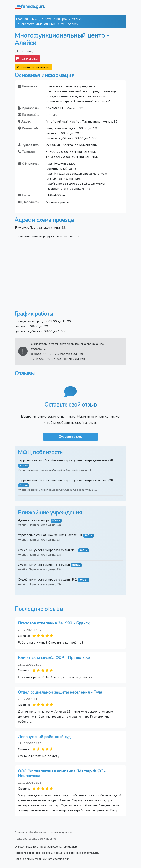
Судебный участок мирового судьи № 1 (48, 550)
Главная (22, 19)
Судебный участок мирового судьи (44, 565)
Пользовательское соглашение (35, 839)
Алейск (77, 19)
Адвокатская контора (34, 520)
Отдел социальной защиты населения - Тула (60, 692)
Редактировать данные (33, 67)
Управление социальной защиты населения (50, 535)
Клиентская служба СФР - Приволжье (54, 658)
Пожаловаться (27, 59)
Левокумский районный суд (44, 737)
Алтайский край (56, 19)
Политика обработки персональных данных (43, 832)
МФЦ (36, 19)
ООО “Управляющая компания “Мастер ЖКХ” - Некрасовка (62, 773)
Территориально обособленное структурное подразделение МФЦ (67, 460)
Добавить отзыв (71, 436)
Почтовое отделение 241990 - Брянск (54, 623)
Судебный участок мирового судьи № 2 (48, 579)
